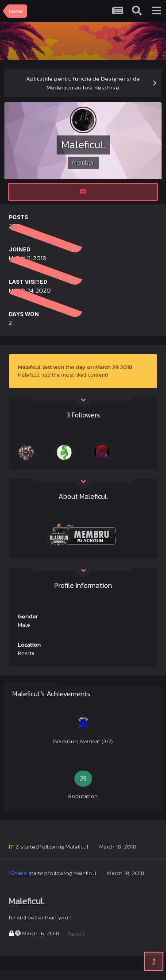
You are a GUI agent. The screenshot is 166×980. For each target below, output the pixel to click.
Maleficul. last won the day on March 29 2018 (75, 367)
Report (76, 934)
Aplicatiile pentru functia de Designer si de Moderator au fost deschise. (83, 83)
